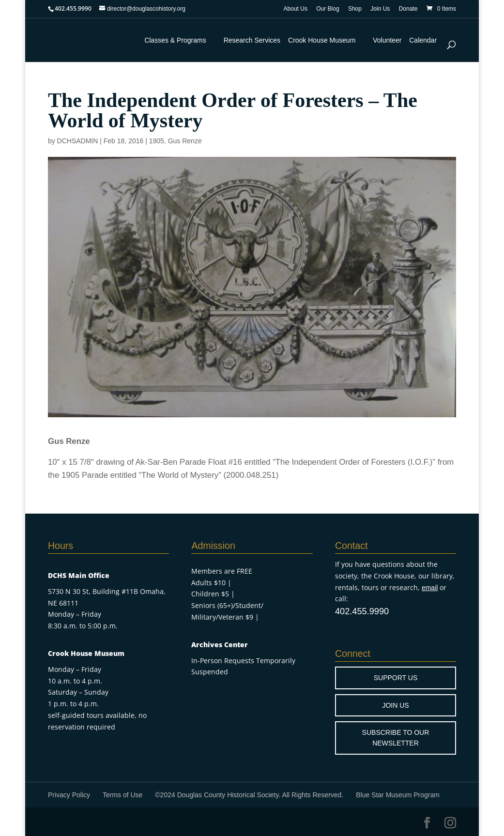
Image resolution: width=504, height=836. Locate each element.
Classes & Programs (175, 40)
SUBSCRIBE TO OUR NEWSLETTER (396, 738)
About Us (296, 9)
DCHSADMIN (78, 141)
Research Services (252, 40)
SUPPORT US (396, 678)
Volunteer (387, 40)
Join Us (380, 9)
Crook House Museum (322, 40)
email (430, 588)
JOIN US (395, 705)
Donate (408, 9)
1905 (157, 141)
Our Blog (328, 9)
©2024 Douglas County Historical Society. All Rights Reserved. (249, 795)
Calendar (423, 40)
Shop (355, 9)
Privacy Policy (69, 795)
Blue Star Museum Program (398, 795)
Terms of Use (122, 795)
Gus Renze (185, 141)
